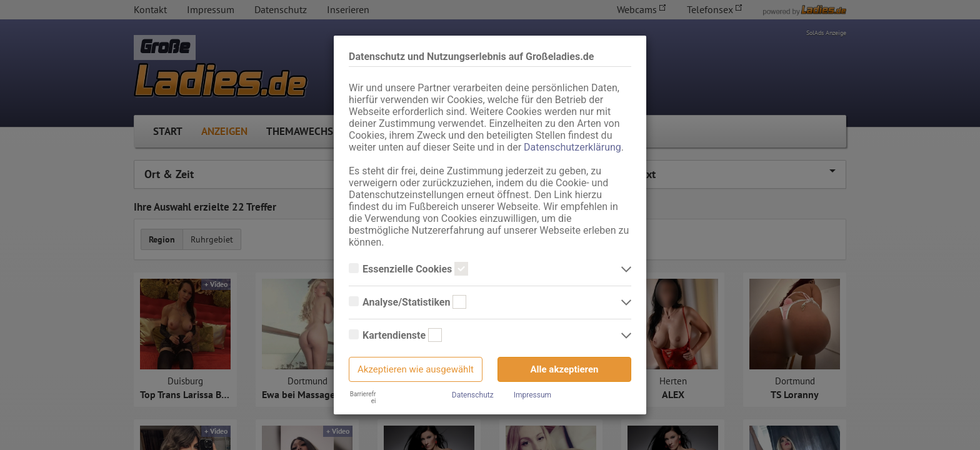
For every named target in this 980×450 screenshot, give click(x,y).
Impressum (532, 395)
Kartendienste (395, 336)
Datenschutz (473, 395)
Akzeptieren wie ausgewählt (416, 369)
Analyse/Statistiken (407, 302)
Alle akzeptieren (565, 369)
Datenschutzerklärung (572, 147)
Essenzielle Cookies (408, 269)
